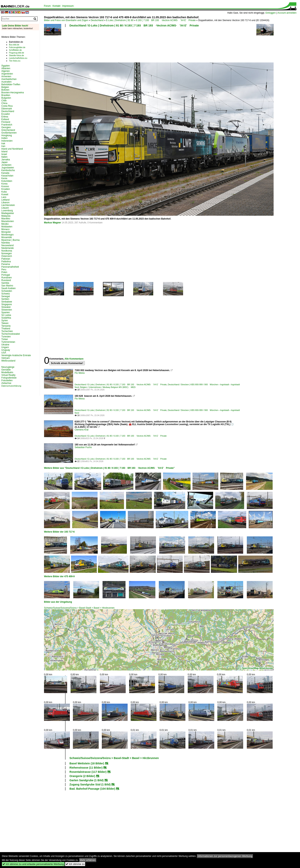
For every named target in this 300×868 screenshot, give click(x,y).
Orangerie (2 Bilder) (82, 776)
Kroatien (6, 189)
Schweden (7, 291)
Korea (4, 184)
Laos (4, 197)
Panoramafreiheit (10, 267)
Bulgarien (6, 98)
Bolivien (5, 90)
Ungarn (5, 347)
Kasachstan (7, 176)
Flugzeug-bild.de (17, 53)
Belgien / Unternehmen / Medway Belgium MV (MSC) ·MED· (108, 387)
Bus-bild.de (14, 45)
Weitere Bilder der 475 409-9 (59, 576)
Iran (3, 146)
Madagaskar (8, 213)
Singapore (7, 304)
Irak (3, 143)
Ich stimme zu (75, 864)
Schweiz (6, 294)
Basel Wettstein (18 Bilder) (87, 763)
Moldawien (7, 227)
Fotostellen (7, 380)
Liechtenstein (8, 205)
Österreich (7, 256)
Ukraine (5, 345)
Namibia (6, 243)
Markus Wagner (53, 223)
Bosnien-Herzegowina (13, 93)
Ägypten (6, 66)
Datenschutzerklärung (11, 386)
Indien (4, 138)
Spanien (6, 312)
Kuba (4, 192)
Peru (4, 270)
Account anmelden (287, 13)
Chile (4, 101)
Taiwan (5, 323)
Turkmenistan (8, 342)
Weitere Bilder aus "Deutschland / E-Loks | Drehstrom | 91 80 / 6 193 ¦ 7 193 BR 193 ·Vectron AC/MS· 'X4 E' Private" (109, 468)
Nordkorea (7, 251)
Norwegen (7, 253)
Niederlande (8, 248)
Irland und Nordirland (12, 149)
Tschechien (7, 331)
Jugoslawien (8, 168)
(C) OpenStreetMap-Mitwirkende (255, 668)
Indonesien (7, 141)
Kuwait (5, 194)
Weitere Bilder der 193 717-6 (59, 532)
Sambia (5, 283)
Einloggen (271, 13)
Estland (5, 119)
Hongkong (7, 135)
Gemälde (6, 370)
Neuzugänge (8, 367)
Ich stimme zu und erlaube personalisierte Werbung (33, 864)
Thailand (6, 329)
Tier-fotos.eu (15, 61)
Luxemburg (7, 211)
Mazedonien (8, 221)
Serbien (5, 299)
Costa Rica (7, 106)
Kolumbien (7, 181)
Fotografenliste (9, 378)
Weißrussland (8, 361)
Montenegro (7, 235)
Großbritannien (9, 133)
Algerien (6, 71)
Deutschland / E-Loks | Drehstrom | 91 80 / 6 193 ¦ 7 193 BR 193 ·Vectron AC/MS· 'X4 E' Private (134, 25)
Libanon (5, 202)
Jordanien (6, 165)
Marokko (6, 219)
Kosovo (5, 186)
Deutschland (97, 20)
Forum (47, 6)
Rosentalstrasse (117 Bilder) (88, 772)
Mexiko (5, 224)
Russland (6, 280)
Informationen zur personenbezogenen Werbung (225, 856)
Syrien (5, 320)
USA (4, 353)
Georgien (6, 127)
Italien (4, 157)
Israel (4, 154)
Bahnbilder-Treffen (11, 84)
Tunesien (6, 337)
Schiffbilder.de (15, 50)
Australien (6, 82)
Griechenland (8, 130)
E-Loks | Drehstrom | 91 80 (120, 20)
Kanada (5, 173)
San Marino (7, 286)
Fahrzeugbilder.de (17, 47)
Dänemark (7, 109)
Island (4, 152)
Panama (6, 264)
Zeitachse (6, 383)
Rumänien (7, 278)
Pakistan (6, 259)
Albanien (6, 68)
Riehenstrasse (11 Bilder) (86, 768)
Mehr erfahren (88, 860)
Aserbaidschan (9, 79)
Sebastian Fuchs (83, 447)
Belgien (5, 87)
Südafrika (6, 318)
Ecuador (6, 114)
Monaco (5, 229)
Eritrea (5, 117)
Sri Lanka (6, 315)
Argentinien (7, 74)
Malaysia (6, 216)
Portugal (6, 275)
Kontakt (57, 6)
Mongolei (6, 232)
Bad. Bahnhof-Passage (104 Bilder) (92, 789)
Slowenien (7, 310)
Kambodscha (8, 170)
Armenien (6, 76)
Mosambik (7, 237)
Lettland (5, 200)
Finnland (6, 122)
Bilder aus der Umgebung (58, 602)
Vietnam (6, 358)
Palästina (6, 261)
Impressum (68, 6)
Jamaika (6, 160)
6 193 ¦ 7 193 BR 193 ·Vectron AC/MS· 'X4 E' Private (166, 20)
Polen (4, 272)
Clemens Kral (82, 430)
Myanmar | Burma (10, 240)
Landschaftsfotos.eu (18, 58)
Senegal (6, 296)
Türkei (4, 339)
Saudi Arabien (9, 288)
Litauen (5, 208)
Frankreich (7, 125)
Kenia (4, 178)
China (4, 103)
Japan (4, 162)
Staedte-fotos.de (16, 55)
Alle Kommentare (74, 359)
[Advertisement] (142, 46)
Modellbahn (7, 372)
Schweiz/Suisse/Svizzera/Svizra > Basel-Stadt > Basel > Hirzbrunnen (79, 608)
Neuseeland (7, 245)
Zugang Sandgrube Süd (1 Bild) (90, 784)
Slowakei (6, 307)
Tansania (6, 326)
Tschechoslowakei (11, 334)
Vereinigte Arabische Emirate (16, 355)
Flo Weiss (80, 373)
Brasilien (6, 95)
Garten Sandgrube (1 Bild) (86, 780)
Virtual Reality (8, 375)
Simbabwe (7, 302)
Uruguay (6, 350)
